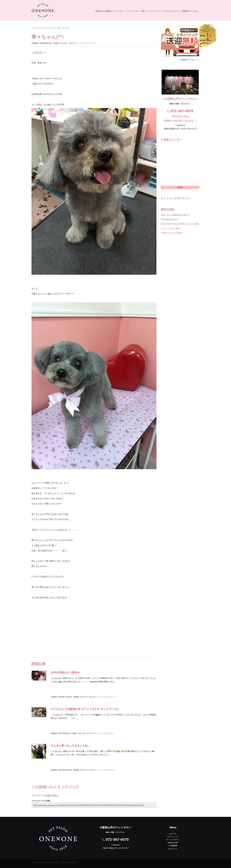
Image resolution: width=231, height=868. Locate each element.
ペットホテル (173, 840)
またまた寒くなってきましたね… (70, 746)
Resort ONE (173, 843)
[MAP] (194, 129)
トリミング (173, 837)
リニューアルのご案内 (170, 228)
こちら (197, 60)
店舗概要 (173, 846)
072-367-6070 (182, 111)
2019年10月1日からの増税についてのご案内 (180, 224)
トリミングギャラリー (47, 28)
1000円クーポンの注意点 (172, 233)
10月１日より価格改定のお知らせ (175, 215)
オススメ (173, 849)
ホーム (34, 28)
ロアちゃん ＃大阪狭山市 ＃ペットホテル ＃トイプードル (85, 709)
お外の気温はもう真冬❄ (65, 672)
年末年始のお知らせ (169, 219)
